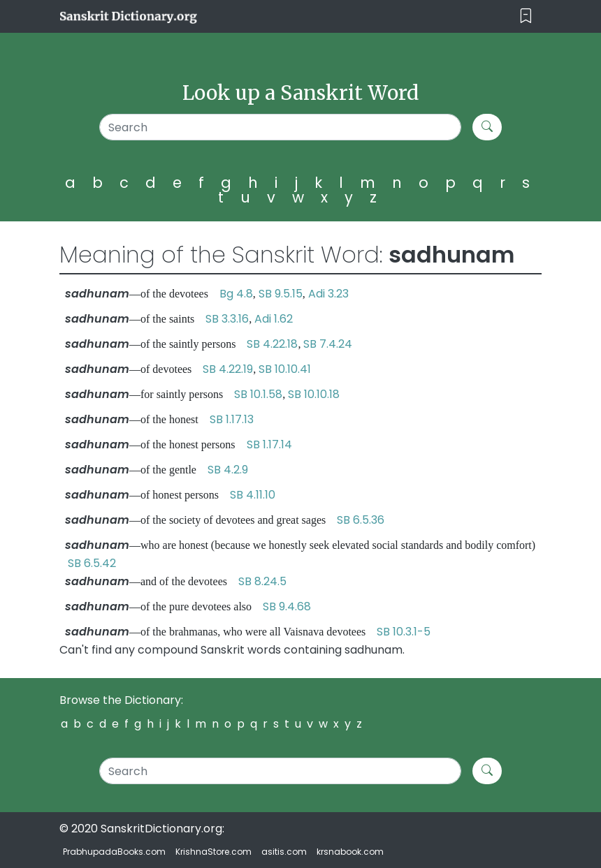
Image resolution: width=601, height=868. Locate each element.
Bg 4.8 (236, 294)
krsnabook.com (350, 852)
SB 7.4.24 (328, 344)
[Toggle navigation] (526, 16)
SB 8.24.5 (262, 581)
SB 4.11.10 (253, 495)
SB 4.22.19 (228, 369)
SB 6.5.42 (92, 563)
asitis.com (284, 852)
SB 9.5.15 (281, 294)
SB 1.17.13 (232, 419)
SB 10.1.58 (258, 394)
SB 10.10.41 (285, 369)
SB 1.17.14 (269, 444)
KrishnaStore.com (213, 852)
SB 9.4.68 (287, 606)
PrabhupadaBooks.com (114, 852)
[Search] (280, 127)
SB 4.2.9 (228, 470)
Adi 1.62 (274, 319)
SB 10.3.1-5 (404, 632)
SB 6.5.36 (361, 520)
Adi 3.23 (328, 294)
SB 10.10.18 (314, 394)
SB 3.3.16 (227, 319)
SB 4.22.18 (272, 344)
